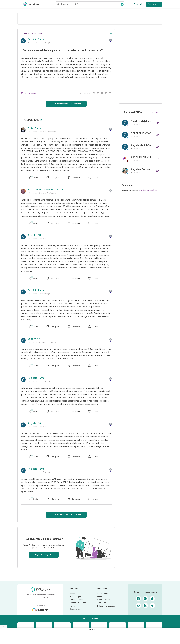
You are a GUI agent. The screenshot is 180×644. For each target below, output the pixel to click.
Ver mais (156, 112)
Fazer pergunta (76, 597)
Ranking (73, 606)
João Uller (34, 339)
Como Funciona (77, 600)
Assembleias (37, 33)
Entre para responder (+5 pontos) (66, 104)
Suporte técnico (104, 600)
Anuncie (100, 597)
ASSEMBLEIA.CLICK (142, 157)
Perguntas (25, 33)
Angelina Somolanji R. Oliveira (142, 169)
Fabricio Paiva (36, 39)
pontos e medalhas (148, 190)
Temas (73, 594)
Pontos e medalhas (78, 603)
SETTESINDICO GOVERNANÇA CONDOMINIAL (142, 133)
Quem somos (103, 594)
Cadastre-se (75, 609)
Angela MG (34, 235)
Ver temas (107, 33)
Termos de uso (103, 603)
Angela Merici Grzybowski (142, 145)
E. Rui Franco (35, 128)
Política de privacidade (106, 606)
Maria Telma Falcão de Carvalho (47, 190)
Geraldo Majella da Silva (142, 121)
